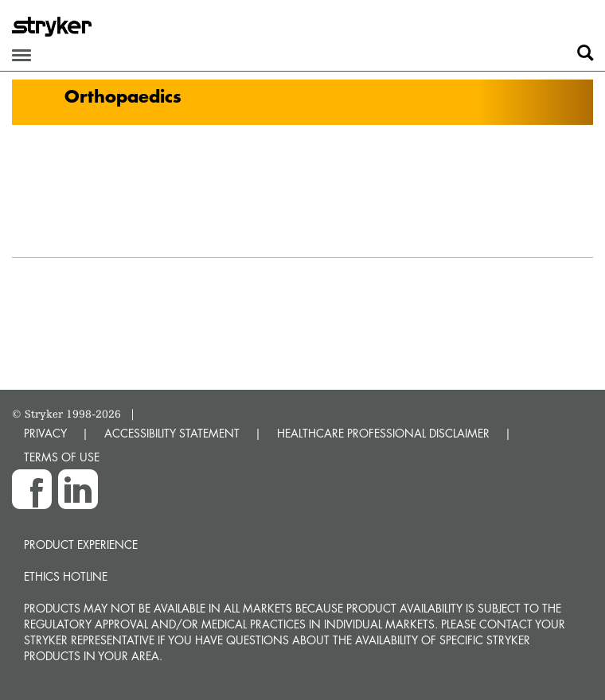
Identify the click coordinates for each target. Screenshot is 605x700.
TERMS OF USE (62, 457)
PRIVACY (45, 433)
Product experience (81, 544)
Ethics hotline (66, 576)
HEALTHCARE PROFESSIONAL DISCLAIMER (383, 433)
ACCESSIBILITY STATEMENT (172, 433)
